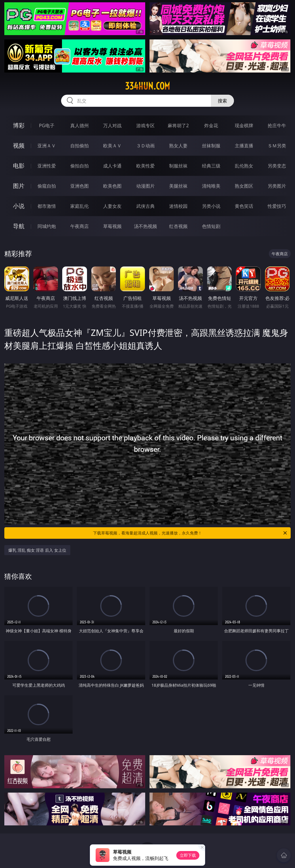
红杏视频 (178, 226)
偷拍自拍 (80, 166)
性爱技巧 (277, 206)
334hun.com (147, 86)
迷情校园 (178, 206)
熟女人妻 (178, 146)
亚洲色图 (80, 186)
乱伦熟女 (244, 166)
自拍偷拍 (80, 146)
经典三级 (211, 166)
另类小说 (211, 206)
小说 (19, 206)
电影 (19, 166)
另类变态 (277, 166)
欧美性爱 (145, 166)
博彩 (19, 125)
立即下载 (188, 855)
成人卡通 (112, 166)
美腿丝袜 (178, 186)
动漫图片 (145, 186)
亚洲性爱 (47, 166)
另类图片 (277, 186)
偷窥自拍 (47, 186)
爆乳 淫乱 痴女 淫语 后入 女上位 (37, 550)
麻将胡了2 (178, 125)
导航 (19, 226)
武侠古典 (145, 206)
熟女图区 (244, 186)
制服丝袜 (178, 166)
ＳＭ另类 (277, 146)
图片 (19, 186)
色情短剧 (211, 226)
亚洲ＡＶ (47, 146)
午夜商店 (80, 226)
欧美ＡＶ (112, 146)
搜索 (222, 101)
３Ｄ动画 (145, 146)
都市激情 (47, 206)
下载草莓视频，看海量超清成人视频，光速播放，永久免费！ (190, 533)
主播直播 (244, 146)
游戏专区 (145, 125)
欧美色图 (112, 186)
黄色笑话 (244, 206)
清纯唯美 (211, 186)
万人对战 (112, 125)
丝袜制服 (211, 146)
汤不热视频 (145, 226)
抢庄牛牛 (277, 125)
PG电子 (47, 125)
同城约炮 (47, 226)
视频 (19, 145)
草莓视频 (112, 226)
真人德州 (80, 125)
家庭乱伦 (80, 206)
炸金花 (211, 125)
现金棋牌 (244, 125)
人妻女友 (112, 206)
